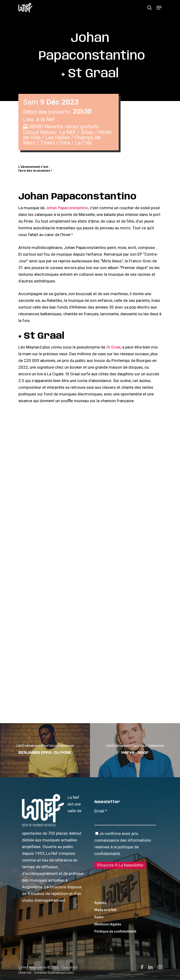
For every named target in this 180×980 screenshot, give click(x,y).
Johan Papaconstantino (67, 208)
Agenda (100, 903)
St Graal (113, 347)
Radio (99, 917)
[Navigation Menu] (159, 8)
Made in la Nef (105, 910)
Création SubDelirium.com (54, 973)
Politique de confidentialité (115, 931)
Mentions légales (108, 924)
